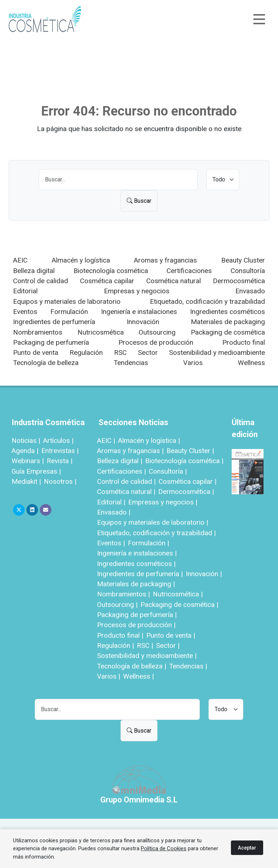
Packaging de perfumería (51, 342)
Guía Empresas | (36, 471)
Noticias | (26, 441)
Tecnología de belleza (46, 363)
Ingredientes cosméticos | (136, 564)
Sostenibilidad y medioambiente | (147, 656)
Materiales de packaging (228, 322)
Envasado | (114, 512)
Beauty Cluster (243, 260)
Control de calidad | (126, 481)
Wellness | (138, 676)
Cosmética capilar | (188, 481)
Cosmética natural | (126, 492)
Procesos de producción (156, 342)
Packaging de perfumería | (137, 615)
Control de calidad (41, 281)
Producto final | (120, 635)
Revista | (60, 461)
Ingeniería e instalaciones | (137, 553)
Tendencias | (188, 666)
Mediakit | (26, 481)
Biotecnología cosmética (111, 271)
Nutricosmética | (178, 594)
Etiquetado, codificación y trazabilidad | (156, 533)
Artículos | (58, 441)
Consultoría (248, 271)
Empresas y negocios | (163, 502)
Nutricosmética (101, 332)
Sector (148, 353)
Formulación (69, 312)
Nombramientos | (123, 594)
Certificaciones (189, 271)
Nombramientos (38, 332)
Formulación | (148, 543)
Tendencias (131, 363)
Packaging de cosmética (228, 332)
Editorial (25, 291)
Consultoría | (168, 471)
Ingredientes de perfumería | (140, 574)
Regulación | (115, 645)
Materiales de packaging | (136, 584)
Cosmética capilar (107, 281)
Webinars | (28, 461)
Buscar (139, 201)
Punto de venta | (171, 635)
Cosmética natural (174, 281)
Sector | (168, 645)
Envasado (250, 291)
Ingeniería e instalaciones (139, 312)
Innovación (143, 322)
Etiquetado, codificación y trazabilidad (207, 301)
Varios (193, 363)
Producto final (244, 342)
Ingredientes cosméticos (228, 312)
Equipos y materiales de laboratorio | (153, 522)
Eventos (25, 312)
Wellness (251, 363)
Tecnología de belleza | (132, 666)
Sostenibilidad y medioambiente (217, 353)
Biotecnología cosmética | (184, 461)
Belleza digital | (120, 461)
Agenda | (25, 451)
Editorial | (111, 502)
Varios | (109, 676)
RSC (120, 353)
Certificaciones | (121, 471)
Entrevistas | (60, 451)
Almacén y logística (81, 260)
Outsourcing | (117, 605)
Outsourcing (157, 332)
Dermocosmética (239, 281)
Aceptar (247, 848)
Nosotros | (60, 481)
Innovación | (204, 574)
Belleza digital (34, 271)
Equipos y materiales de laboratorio (67, 301)
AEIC (20, 260)
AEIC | (106, 441)
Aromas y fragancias (165, 260)
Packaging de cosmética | (179, 605)
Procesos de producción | (136, 625)
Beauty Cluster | (190, 451)
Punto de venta (36, 353)
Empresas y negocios (137, 291)
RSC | (145, 645)
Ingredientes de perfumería (54, 322)
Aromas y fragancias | (130, 451)
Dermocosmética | (186, 492)
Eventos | (111, 543)
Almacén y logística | (149, 441)
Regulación (86, 353)
